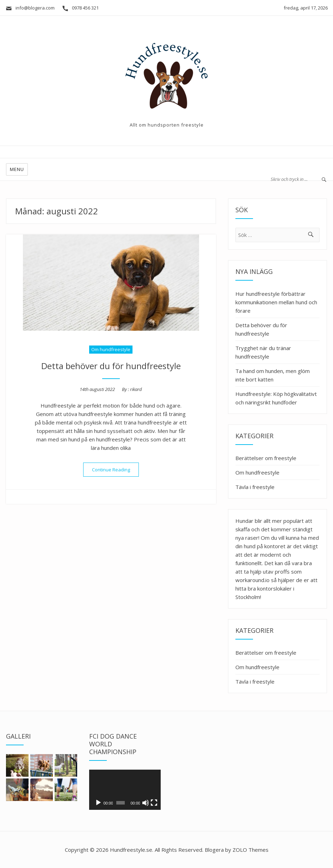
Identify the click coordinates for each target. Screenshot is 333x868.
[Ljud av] (146, 803)
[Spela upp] (98, 803)
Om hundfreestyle (111, 349)
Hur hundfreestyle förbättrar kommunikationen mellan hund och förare (276, 302)
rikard (136, 389)
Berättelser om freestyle (266, 458)
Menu (17, 169)
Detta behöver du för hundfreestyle (111, 366)
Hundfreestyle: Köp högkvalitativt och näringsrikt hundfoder (276, 398)
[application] (125, 790)
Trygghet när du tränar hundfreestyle (263, 352)
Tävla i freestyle (255, 487)
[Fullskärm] (154, 803)
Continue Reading (115, 470)
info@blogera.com (30, 8)
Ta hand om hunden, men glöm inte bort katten (273, 375)
